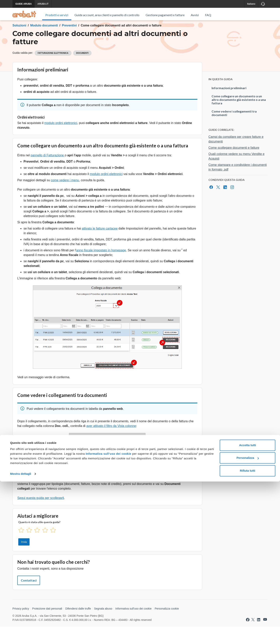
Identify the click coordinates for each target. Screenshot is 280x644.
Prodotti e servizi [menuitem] (57, 15)
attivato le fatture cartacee (100, 246)
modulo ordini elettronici (61, 140)
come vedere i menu (65, 198)
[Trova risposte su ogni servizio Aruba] (24, 14)
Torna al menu (28, 32)
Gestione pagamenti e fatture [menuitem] (165, 15)
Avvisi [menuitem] (195, 15)
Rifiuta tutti (247, 633)
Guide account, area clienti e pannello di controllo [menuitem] (107, 15)
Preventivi (69, 43)
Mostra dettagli (21, 636)
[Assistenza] (263, 4)
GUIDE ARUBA (24, 4)
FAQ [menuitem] (208, 15)
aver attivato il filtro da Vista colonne (111, 443)
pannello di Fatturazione (47, 173)
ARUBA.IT (43, 4)
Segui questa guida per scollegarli (41, 515)
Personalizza (248, 620)
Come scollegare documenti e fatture (234, 165)
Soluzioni (19, 43)
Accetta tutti (248, 608)
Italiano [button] (251, 4)
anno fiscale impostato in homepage (101, 268)
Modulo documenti (44, 43)
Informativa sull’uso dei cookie (108, 616)
